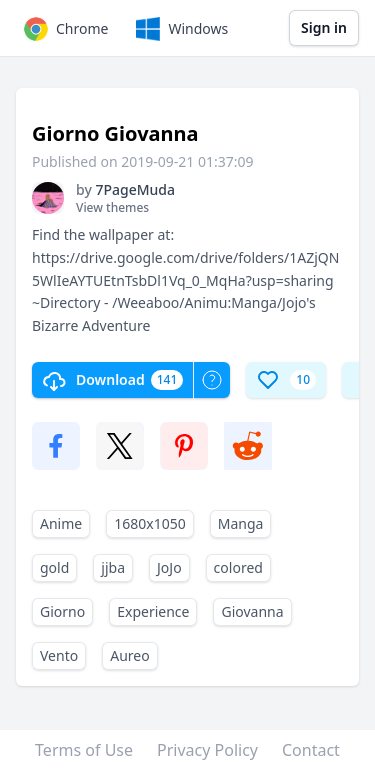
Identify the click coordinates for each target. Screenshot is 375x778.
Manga (241, 523)
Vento (59, 655)
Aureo (129, 655)
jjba (113, 567)
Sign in (324, 27)
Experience (153, 611)
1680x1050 (149, 523)
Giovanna (252, 611)
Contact (311, 750)
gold (54, 567)
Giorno (62, 611)
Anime (61, 523)
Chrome (64, 29)
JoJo (169, 567)
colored (238, 567)
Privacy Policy (207, 750)
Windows (180, 29)
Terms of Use (84, 750)
